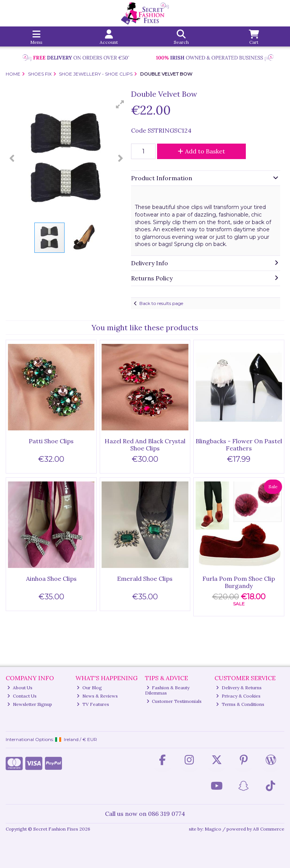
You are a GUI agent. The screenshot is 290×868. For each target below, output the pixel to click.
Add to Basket (201, 151)
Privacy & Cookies (238, 696)
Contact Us (22, 696)
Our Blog (89, 688)
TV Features (93, 704)
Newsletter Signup (30, 704)
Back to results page (161, 303)
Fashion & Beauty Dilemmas (167, 690)
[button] (120, 104)
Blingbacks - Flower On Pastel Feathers (239, 445)
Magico (213, 829)
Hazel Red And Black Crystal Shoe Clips (145, 445)
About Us (20, 688)
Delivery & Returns (239, 688)
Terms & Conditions (240, 704)
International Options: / (51, 739)
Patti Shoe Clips (51, 441)
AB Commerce (269, 829)
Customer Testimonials (174, 701)
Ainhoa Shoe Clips (51, 579)
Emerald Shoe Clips (145, 579)
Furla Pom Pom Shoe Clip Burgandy (239, 582)
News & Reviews (97, 696)
